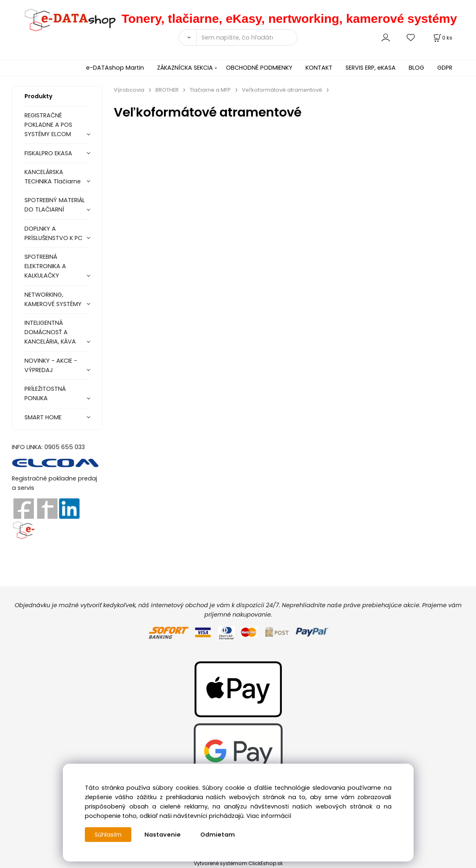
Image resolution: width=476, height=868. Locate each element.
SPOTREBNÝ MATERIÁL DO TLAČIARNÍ (55, 205)
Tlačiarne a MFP (210, 90)
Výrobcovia (129, 90)
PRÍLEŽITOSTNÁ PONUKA (45, 393)
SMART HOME (43, 417)
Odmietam (218, 835)
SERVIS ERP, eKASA (371, 68)
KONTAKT (319, 68)
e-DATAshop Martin (115, 68)
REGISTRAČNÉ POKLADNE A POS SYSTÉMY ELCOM (48, 125)
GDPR (445, 68)
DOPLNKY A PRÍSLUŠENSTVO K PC (53, 233)
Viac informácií (269, 816)
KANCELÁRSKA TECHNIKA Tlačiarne (53, 177)
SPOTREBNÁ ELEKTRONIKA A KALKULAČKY (45, 266)
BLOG (416, 68)
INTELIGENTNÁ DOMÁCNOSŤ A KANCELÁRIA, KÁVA (50, 332)
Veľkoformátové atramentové (282, 90)
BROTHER (167, 90)
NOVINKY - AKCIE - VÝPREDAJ (51, 365)
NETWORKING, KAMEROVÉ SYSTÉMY (53, 299)
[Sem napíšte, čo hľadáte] (247, 37)
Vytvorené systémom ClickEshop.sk (238, 863)
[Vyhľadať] (187, 37)
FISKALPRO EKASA (48, 153)
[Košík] (442, 38)
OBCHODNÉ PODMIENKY (259, 68)
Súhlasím (108, 835)
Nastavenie (163, 835)
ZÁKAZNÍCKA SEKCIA (185, 68)
